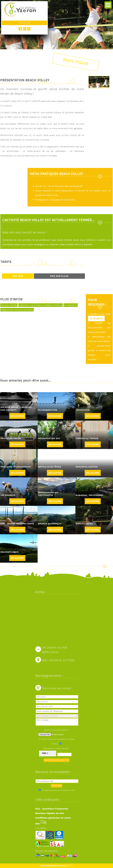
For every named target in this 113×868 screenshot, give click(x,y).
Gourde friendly (9, 305)
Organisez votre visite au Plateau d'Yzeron (40, 305)
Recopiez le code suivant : (57, 748)
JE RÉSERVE (96, 318)
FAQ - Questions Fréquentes (52, 809)
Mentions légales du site (50, 813)
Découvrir (17, 416)
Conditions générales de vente (53, 818)
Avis (41, 824)
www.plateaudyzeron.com (53, 866)
